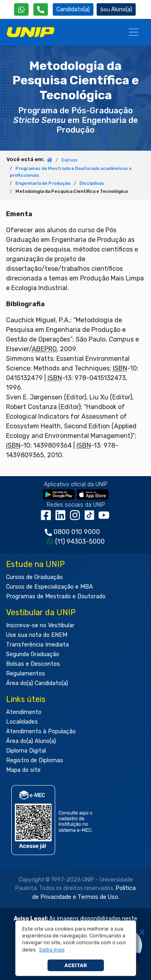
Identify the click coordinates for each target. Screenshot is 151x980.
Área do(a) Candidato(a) (37, 683)
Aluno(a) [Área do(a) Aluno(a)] (116, 9)
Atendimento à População (41, 731)
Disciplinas (92, 183)
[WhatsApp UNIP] (21, 9)
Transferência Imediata (37, 645)
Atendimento (24, 712)
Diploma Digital (26, 751)
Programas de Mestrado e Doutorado (56, 596)
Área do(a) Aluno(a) (31, 741)
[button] (52, 950)
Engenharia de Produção (43, 183)
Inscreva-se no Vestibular (40, 625)
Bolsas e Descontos (33, 664)
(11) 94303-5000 (80, 541)
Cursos (69, 160)
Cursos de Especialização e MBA (50, 587)
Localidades (22, 722)
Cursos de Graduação (34, 577)
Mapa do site (23, 770)
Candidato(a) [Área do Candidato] (73, 9)
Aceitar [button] (76, 965)
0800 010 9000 (77, 532)
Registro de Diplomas (35, 760)
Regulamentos (26, 674)
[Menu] (134, 32)
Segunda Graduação (33, 654)
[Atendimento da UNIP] (41, 9)
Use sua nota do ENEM (37, 635)
